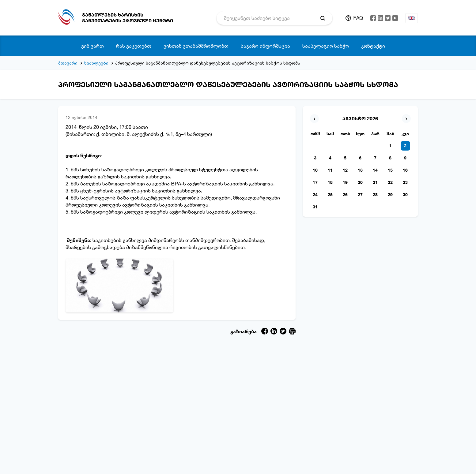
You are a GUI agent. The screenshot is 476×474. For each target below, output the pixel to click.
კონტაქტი (373, 46)
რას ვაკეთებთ (134, 46)
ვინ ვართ (93, 46)
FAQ (358, 18)
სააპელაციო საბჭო (326, 46)
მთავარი (68, 63)
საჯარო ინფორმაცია (265, 46)
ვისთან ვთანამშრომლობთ (196, 46)
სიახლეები (96, 63)
